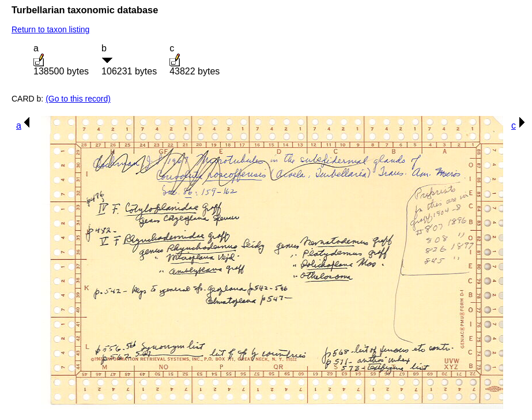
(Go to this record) (78, 99)
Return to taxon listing (50, 29)
